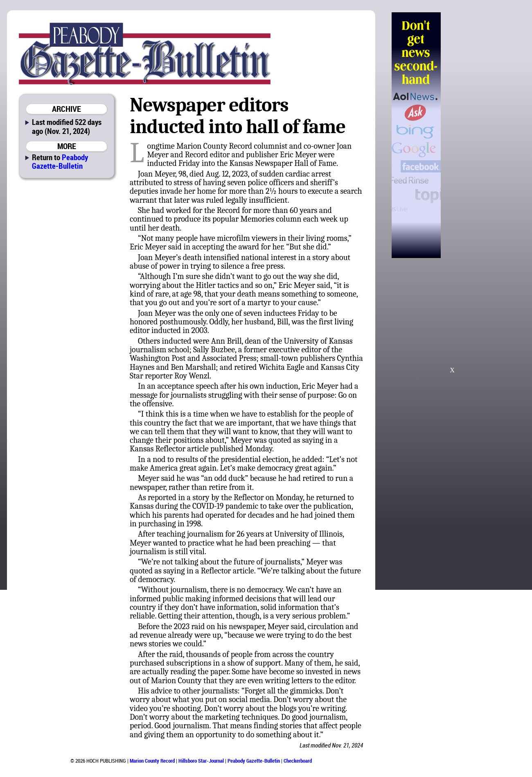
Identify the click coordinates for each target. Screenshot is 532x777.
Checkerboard (298, 761)
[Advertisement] (482, 135)
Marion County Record (152, 761)
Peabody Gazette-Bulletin (60, 161)
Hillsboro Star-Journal (201, 761)
